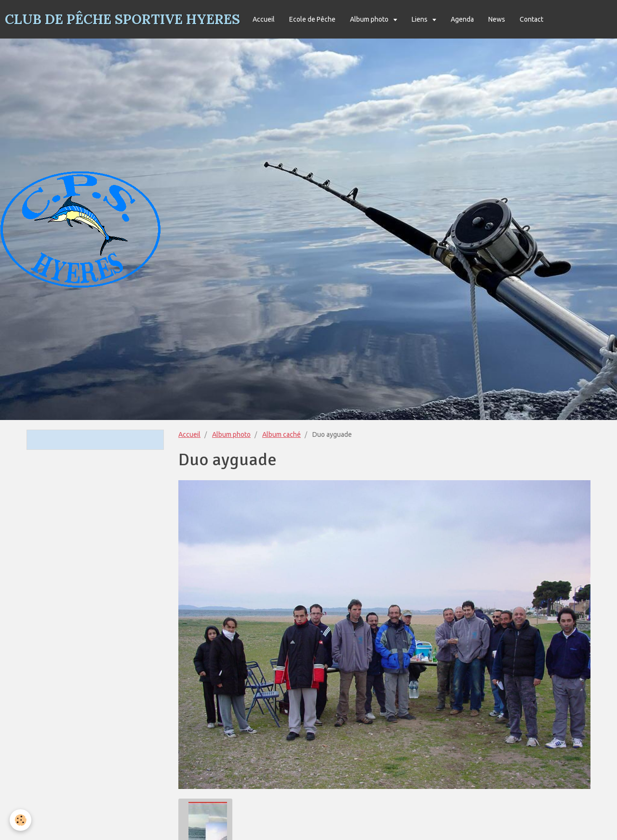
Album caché (282, 434)
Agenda (462, 19)
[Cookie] (20, 820)
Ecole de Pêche (312, 19)
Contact (531, 19)
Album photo (370, 19)
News (497, 19)
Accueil (264, 19)
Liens (420, 19)
